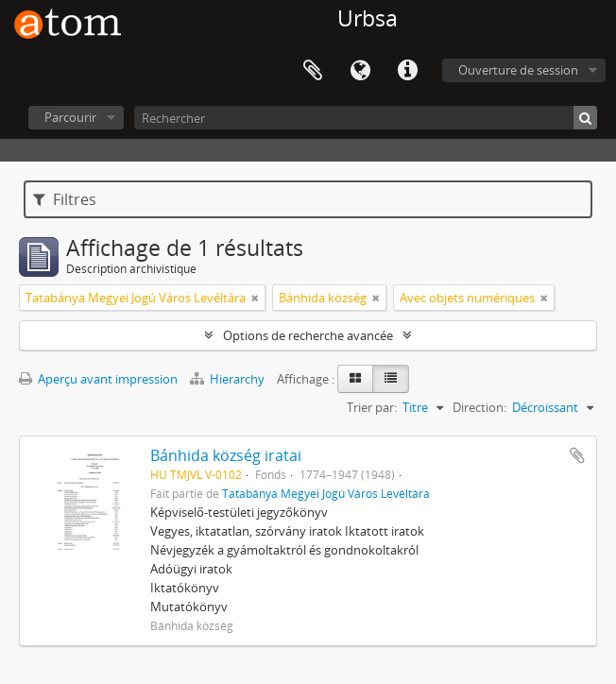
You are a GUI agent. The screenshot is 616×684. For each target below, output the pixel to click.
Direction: (479, 407)
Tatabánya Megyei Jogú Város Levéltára (326, 493)
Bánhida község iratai (226, 455)
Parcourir (70, 117)
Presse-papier (313, 71)
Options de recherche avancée (308, 335)
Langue (360, 71)
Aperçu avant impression (98, 379)
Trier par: (372, 407)
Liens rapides (407, 71)
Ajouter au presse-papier (577, 455)
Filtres (65, 199)
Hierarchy (229, 379)
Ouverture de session (518, 70)
